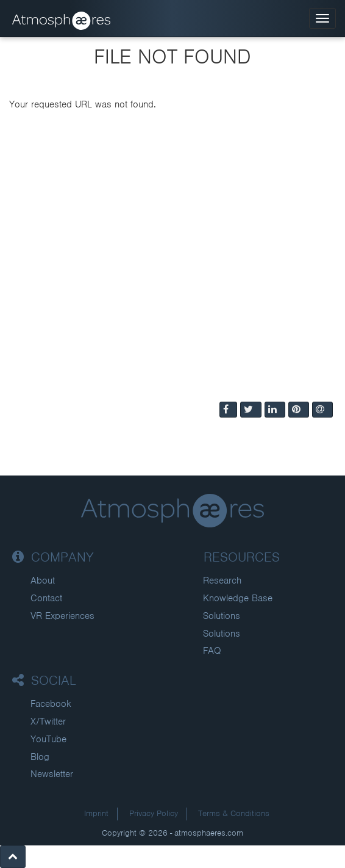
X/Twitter (48, 722)
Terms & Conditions (234, 813)
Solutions (222, 616)
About (43, 580)
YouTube (48, 739)
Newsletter (52, 774)
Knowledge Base (238, 598)
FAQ (212, 651)
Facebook (51, 704)
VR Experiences (62, 616)
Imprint (96, 813)
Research (222, 580)
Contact (46, 598)
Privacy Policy (154, 813)
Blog (40, 757)
